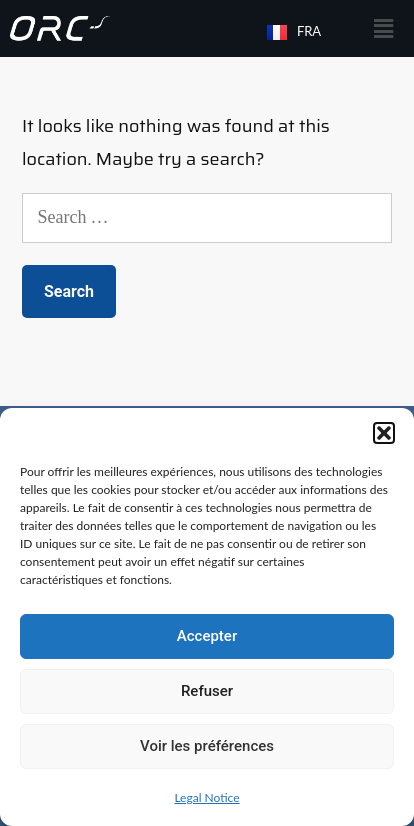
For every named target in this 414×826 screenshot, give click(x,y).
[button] (384, 433)
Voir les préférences (207, 746)
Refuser (207, 691)
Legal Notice (206, 797)
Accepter (207, 636)
